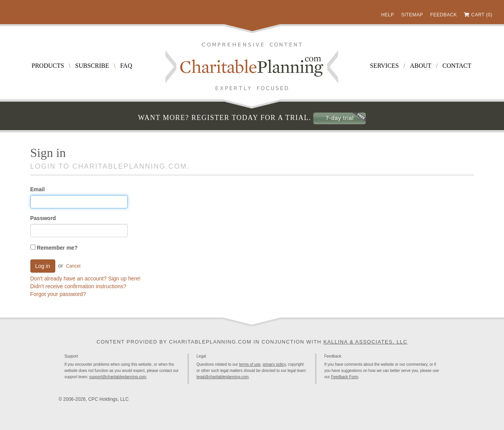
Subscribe (92, 66)
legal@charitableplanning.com (223, 377)
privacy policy (274, 364)
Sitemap (412, 15)
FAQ (126, 66)
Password (43, 218)
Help (387, 15)
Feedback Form (344, 377)
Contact (457, 66)
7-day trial (340, 118)
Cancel (73, 266)
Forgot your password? (58, 294)
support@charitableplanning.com (118, 377)
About (421, 66)
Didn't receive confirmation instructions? (78, 286)
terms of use (250, 364)
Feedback (443, 15)
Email (38, 189)
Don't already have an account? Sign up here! (86, 278)
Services (384, 66)
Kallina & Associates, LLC (365, 342)
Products (48, 66)
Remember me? (54, 248)
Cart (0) (482, 15)
